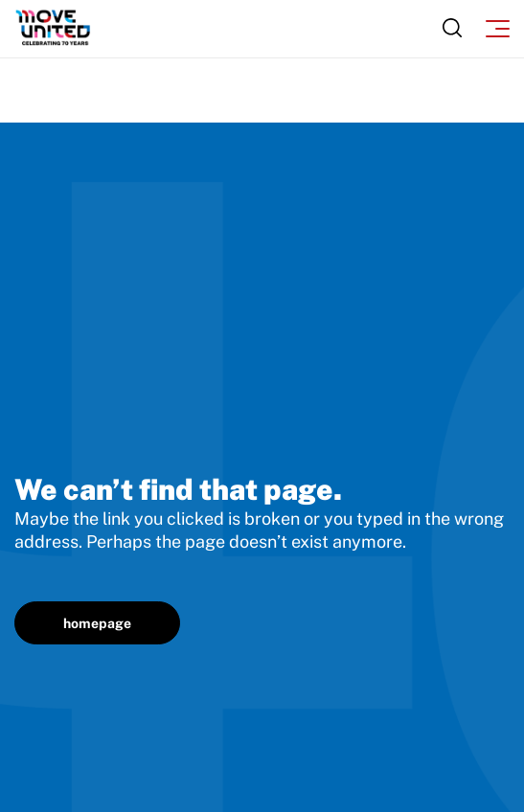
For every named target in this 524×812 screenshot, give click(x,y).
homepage (97, 623)
